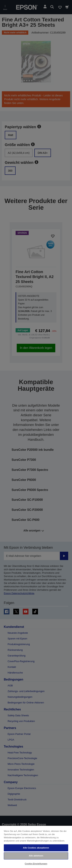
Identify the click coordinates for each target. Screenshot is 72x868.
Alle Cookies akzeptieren (36, 848)
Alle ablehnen (36, 856)
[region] (36, 847)
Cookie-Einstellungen (36, 864)
